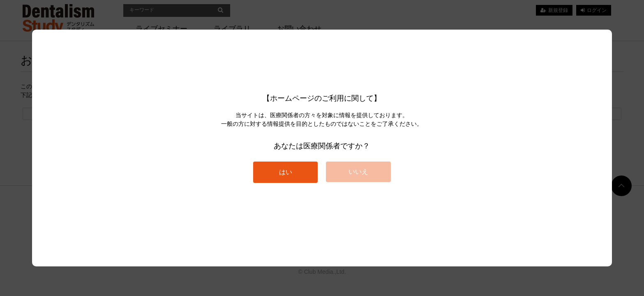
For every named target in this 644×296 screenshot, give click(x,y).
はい (286, 172)
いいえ (358, 172)
